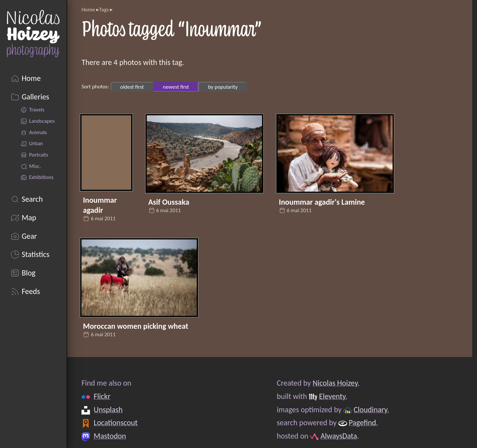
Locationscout (116, 422)
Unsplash (108, 410)
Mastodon (110, 436)
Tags (104, 10)
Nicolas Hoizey (335, 383)
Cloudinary (370, 410)
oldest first (132, 87)
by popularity (223, 87)
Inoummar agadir (100, 205)
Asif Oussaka (169, 202)
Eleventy (332, 396)
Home (88, 10)
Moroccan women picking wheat (135, 326)
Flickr (102, 396)
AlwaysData (339, 436)
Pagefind (362, 422)
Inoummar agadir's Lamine (322, 202)
